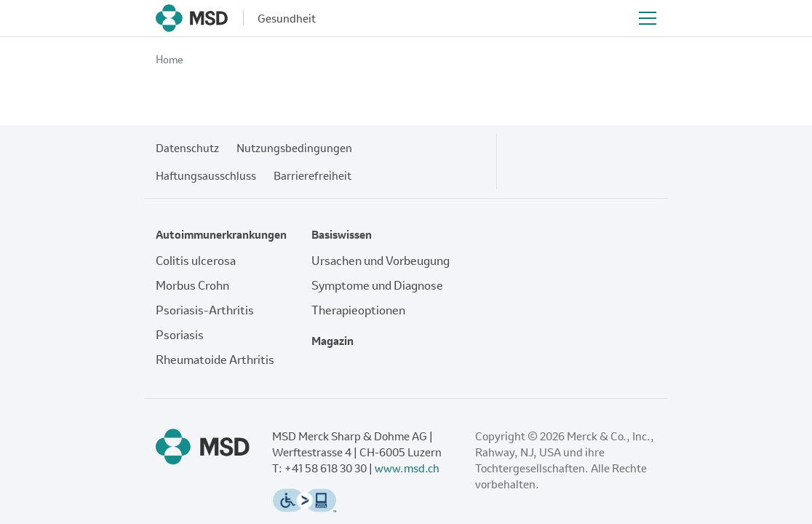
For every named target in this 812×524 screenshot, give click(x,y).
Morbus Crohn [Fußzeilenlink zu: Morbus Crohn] (192, 285)
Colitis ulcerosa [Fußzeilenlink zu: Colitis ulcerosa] (196, 261)
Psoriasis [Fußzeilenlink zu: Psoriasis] (180, 335)
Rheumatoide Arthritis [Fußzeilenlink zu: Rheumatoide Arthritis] (215, 360)
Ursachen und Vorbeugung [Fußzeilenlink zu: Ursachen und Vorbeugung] (381, 261)
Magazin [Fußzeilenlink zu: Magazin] (333, 341)
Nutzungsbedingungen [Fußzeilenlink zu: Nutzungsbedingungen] (294, 148)
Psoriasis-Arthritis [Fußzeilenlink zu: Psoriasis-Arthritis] (205, 310)
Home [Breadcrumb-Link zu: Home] (169, 59)
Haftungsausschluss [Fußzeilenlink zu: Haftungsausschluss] (206, 175)
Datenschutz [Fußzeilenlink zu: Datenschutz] (187, 148)
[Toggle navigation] (648, 18)
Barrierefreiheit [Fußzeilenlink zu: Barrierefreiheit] (313, 175)
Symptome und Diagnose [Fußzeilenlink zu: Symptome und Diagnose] (377, 285)
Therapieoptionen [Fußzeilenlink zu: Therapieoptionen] (358, 310)
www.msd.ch (407, 468)
